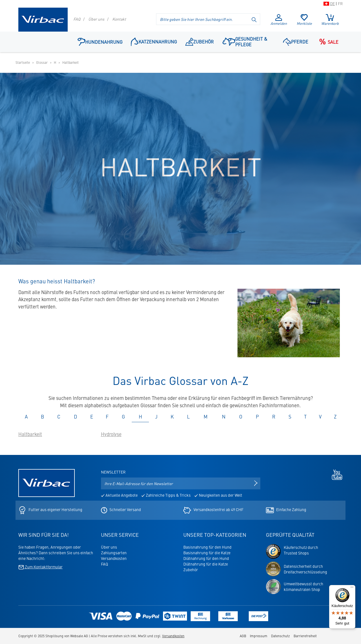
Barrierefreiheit (305, 636)
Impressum (259, 636)
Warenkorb (330, 20)
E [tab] (92, 417)
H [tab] (140, 417)
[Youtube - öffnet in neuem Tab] (336, 474)
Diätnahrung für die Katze (206, 564)
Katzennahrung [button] (154, 41)
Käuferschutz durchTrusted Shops (301, 550)
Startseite (23, 62)
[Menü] (352, 588)
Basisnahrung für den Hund (207, 547)
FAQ (77, 19)
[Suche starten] (254, 19)
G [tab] (123, 417)
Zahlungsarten (114, 553)
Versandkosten (114, 558)
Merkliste (304, 20)
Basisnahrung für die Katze (207, 553)
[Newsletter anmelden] (256, 483)
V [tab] (320, 417)
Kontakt (119, 19)
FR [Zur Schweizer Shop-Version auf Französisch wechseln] (340, 3)
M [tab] (206, 417)
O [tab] (241, 417)
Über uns (96, 19)
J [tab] (156, 417)
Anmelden (279, 20)
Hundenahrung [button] (100, 42)
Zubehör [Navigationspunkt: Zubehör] (200, 42)
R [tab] (274, 417)
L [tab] (188, 417)
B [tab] (42, 417)
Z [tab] (335, 417)
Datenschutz (280, 636)
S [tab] (290, 417)
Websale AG (79, 636)
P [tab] (257, 417)
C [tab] (59, 417)
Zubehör (191, 569)
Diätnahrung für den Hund (206, 558)
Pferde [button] (296, 42)
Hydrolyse (111, 434)
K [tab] (172, 417)
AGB (243, 636)
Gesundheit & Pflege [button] (245, 41)
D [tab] (75, 417)
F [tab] (107, 417)
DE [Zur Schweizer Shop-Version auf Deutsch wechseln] (332, 3)
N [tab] (224, 417)
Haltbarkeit (30, 434)
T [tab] (305, 417)
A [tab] (26, 417)
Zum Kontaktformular (40, 567)
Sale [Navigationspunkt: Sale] (328, 42)
